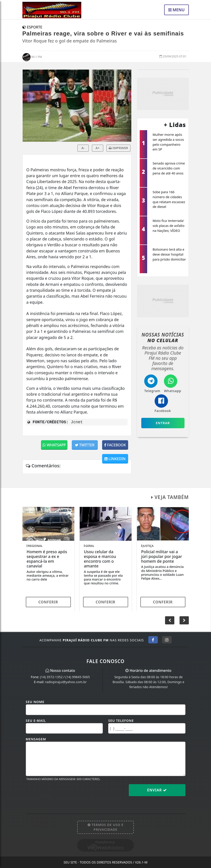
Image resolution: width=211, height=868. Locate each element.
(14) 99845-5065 (78, 677)
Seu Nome (35, 702)
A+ (98, 148)
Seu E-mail (36, 721)
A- (83, 148)
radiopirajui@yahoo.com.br (66, 682)
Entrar (163, 423)
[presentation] (60, 794)
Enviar (157, 790)
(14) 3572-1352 (51, 677)
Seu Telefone (121, 721)
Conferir (48, 602)
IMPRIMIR (118, 148)
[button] (184, 620)
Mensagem (36, 739)
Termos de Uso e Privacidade (106, 827)
